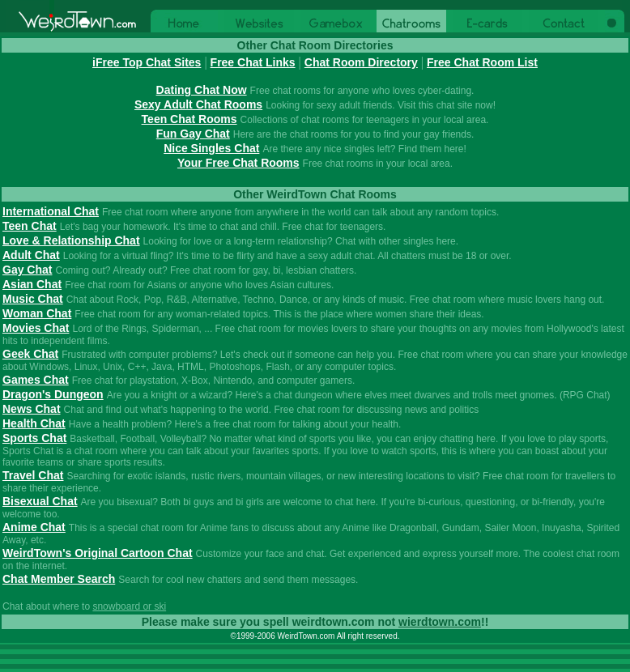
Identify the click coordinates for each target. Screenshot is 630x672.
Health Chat (34, 423)
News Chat (32, 409)
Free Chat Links (253, 62)
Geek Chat (30, 354)
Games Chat (36, 380)
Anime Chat (34, 527)
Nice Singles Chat (211, 148)
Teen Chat (30, 226)
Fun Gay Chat (193, 134)
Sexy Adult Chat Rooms (198, 104)
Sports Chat (34, 438)
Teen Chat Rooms (189, 119)
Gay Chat (27, 270)
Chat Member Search (59, 579)
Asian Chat (32, 284)
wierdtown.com (440, 622)
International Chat (51, 211)
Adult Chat (31, 255)
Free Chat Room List (482, 62)
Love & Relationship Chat (71, 240)
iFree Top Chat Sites (147, 62)
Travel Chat (33, 475)
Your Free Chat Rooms (238, 163)
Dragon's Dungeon (53, 394)
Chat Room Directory (361, 62)
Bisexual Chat (40, 501)
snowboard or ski (129, 606)
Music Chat (33, 299)
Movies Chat (36, 328)
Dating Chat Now (202, 90)
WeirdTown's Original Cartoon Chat (98, 553)
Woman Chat (37, 313)
